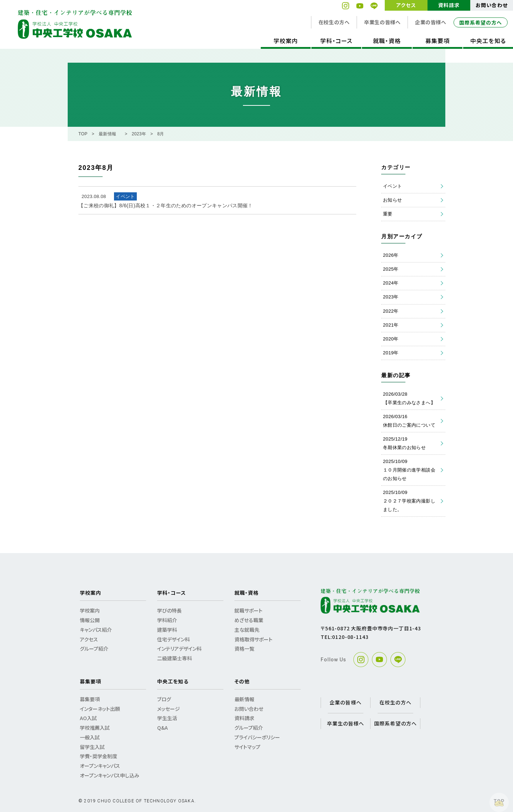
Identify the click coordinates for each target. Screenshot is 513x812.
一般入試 (90, 737)
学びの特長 (169, 610)
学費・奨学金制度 (99, 756)
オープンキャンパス (100, 766)
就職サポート (248, 610)
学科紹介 (167, 620)
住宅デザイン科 (173, 639)
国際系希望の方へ (481, 22)
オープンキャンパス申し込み (110, 775)
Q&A (162, 728)
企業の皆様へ (431, 22)
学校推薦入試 (95, 728)
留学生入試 (92, 747)
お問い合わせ (491, 5)
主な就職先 (247, 630)
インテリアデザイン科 (179, 649)
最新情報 (107, 134)
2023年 (139, 134)
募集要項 (437, 41)
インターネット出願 (100, 709)
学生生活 (167, 718)
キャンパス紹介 (96, 630)
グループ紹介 (94, 649)
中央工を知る (488, 41)
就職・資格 (387, 41)
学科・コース (336, 41)
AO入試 (88, 718)
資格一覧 (244, 649)
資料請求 (449, 5)
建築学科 (167, 630)
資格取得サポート (253, 639)
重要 (388, 214)
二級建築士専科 (175, 658)
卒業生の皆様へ (382, 22)
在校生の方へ (334, 22)
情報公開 (90, 620)
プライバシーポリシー (257, 737)
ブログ (164, 699)
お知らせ (392, 200)
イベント (392, 186)
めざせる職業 (249, 620)
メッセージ (169, 709)
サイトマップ (247, 747)
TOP (83, 134)
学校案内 (286, 41)
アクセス (406, 5)
